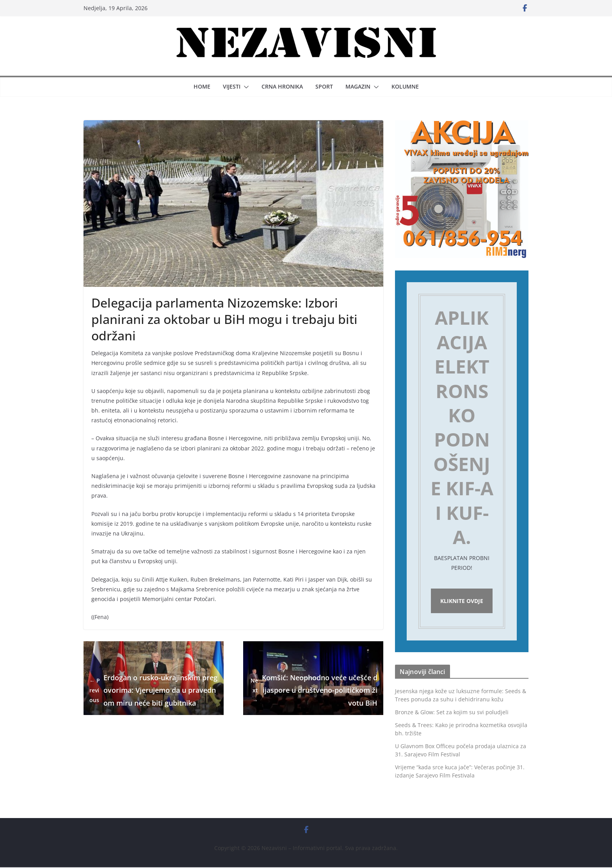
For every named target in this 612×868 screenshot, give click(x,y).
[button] (245, 87)
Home (202, 86)
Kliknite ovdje (462, 601)
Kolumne (405, 86)
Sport (324, 86)
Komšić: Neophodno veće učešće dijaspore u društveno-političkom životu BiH (313, 690)
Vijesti (232, 86)
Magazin (358, 86)
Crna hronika (282, 86)
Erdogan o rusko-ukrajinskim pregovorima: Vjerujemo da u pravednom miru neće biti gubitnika (153, 690)
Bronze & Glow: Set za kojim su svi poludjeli (452, 713)
